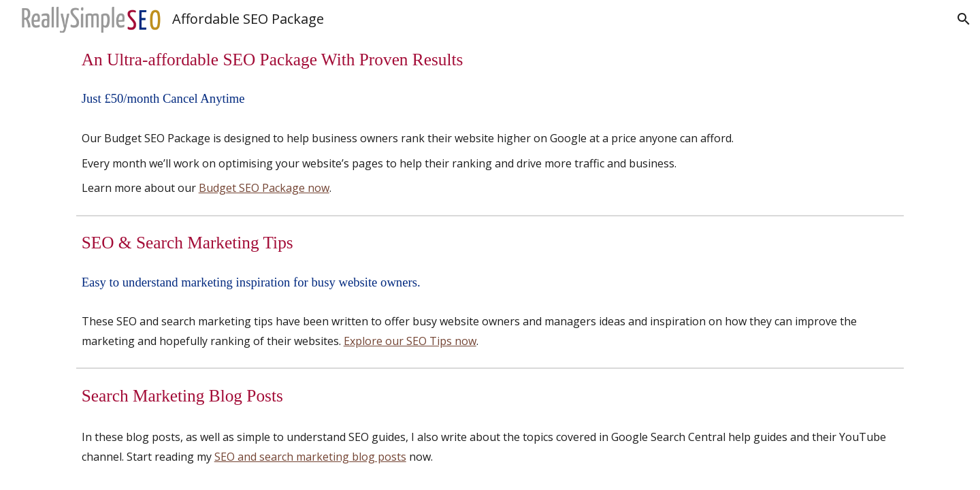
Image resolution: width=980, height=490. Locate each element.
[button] (964, 19)
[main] (490, 59)
